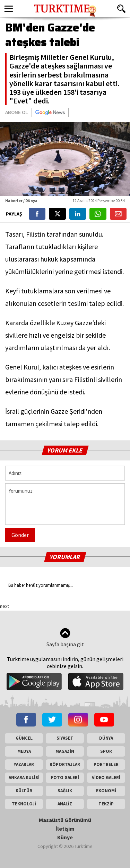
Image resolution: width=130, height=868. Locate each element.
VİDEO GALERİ (106, 778)
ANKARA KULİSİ (24, 778)
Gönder (20, 535)
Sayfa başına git (65, 638)
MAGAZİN (65, 751)
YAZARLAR (24, 764)
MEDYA (24, 751)
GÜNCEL (24, 738)
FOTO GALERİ (65, 778)
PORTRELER (106, 764)
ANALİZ (65, 804)
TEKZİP (106, 804)
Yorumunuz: (65, 504)
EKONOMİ (106, 791)
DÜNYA (106, 738)
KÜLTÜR (24, 791)
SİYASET (65, 738)
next (5, 606)
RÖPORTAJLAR (65, 764)
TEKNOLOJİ (24, 804)
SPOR (106, 751)
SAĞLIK (65, 791)
